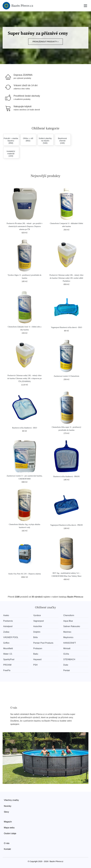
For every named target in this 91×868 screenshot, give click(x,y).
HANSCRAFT (70, 643)
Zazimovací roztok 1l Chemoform (66, 376)
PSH (35, 665)
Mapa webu (9, 828)
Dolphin (37, 632)
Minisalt (67, 648)
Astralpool (8, 626)
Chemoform (69, 615)
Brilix (36, 637)
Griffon (6, 643)
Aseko (6, 615)
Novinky (8, 806)
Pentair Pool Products (43, 643)
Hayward (37, 659)
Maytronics (68, 637)
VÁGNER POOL (11, 637)
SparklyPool (9, 659)
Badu (36, 654)
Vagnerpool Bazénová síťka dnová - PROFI (66, 525)
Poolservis (8, 621)
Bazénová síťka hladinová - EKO (25, 428)
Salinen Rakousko (72, 626)
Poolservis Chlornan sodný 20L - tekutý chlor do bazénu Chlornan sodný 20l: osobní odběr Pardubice (66, 278)
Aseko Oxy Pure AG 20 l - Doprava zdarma (25, 574)
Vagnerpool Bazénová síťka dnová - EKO (67, 327)
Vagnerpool (39, 621)
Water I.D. (8, 654)
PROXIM (7, 665)
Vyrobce (37, 615)
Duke (66, 665)
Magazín (8, 822)
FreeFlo (7, 670)
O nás (7, 843)
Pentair (67, 670)
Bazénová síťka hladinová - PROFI (66, 476)
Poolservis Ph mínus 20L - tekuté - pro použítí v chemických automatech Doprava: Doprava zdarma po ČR (24, 226)
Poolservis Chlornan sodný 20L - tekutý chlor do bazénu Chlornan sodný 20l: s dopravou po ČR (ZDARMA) (25, 378)
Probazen (38, 648)
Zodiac (6, 632)
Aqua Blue (68, 621)
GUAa (66, 654)
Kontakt (7, 849)
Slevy (6, 812)
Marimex (67, 632)
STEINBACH (69, 659)
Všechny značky (11, 800)
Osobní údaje (10, 833)
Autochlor (38, 626)
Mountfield (8, 648)
